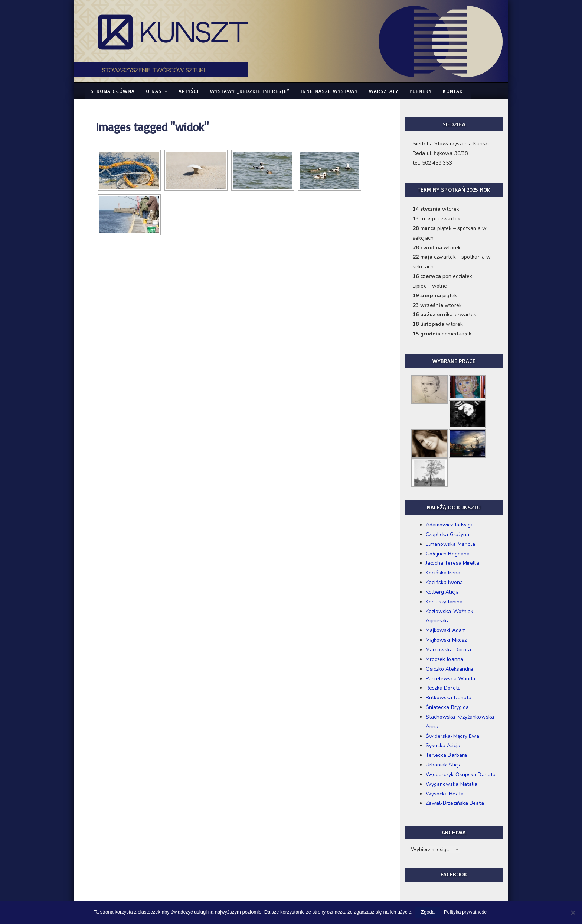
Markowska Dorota (449, 650)
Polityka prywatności (467, 912)
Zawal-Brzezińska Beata (455, 803)
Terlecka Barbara (447, 755)
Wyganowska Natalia (452, 784)
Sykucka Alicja (443, 745)
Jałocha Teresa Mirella (452, 563)
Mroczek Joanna (444, 659)
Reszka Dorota (443, 688)
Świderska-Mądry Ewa (453, 736)
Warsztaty (384, 91)
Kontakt (454, 91)
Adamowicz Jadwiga (450, 525)
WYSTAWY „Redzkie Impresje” (250, 91)
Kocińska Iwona (444, 582)
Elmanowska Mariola (451, 544)
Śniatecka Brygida (447, 707)
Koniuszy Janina (444, 602)
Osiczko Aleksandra (449, 669)
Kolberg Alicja (442, 592)
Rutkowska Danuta (449, 698)
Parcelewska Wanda (451, 679)
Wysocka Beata (445, 794)
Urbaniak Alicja (444, 765)
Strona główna (113, 91)
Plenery (421, 91)
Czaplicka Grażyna (448, 534)
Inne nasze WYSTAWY (329, 91)
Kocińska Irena (443, 573)
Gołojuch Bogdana (448, 554)
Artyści (189, 91)
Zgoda (429, 912)
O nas (157, 91)
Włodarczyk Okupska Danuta (461, 774)
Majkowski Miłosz (446, 640)
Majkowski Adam (446, 630)
